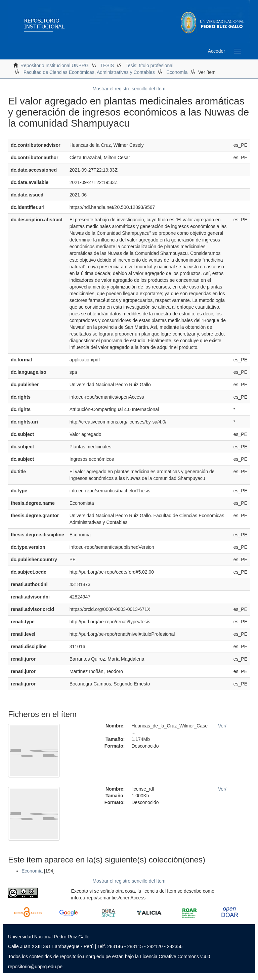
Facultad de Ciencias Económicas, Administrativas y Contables (89, 72)
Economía (177, 72)
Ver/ (222, 726)
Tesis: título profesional (149, 65)
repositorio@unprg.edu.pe (35, 967)
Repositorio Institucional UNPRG (55, 65)
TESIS (107, 65)
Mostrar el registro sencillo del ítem (129, 89)
